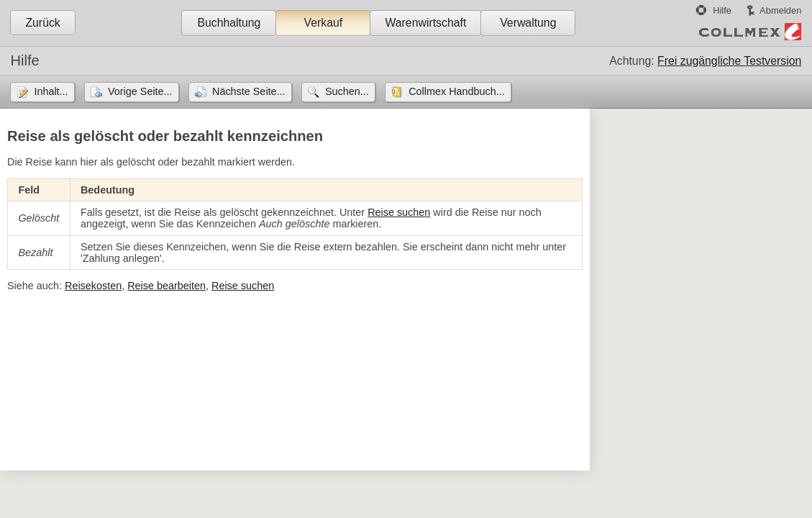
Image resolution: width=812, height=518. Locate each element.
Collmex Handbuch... (457, 91)
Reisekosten (93, 286)
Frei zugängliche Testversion (729, 61)
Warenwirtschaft (425, 23)
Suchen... (347, 91)
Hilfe (722, 10)
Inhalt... (51, 91)
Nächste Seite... (249, 91)
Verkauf (324, 23)
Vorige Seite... (140, 91)
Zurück (42, 23)
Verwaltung (528, 23)
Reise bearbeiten (166, 286)
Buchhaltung (229, 23)
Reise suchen (399, 212)
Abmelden (780, 10)
